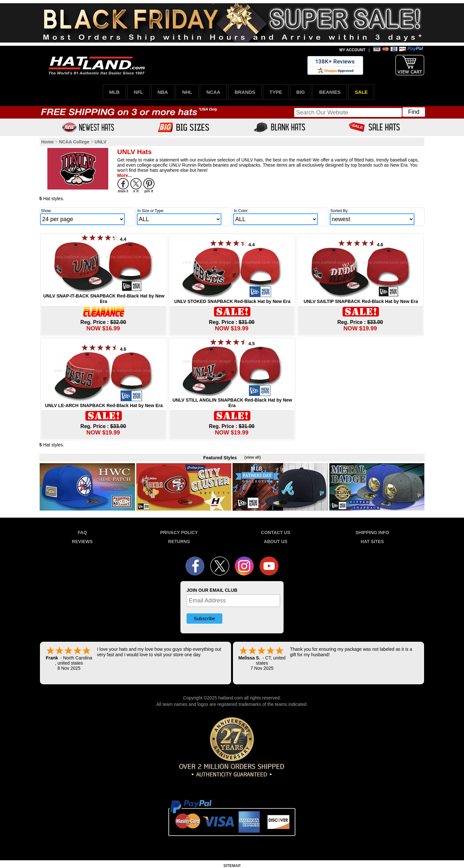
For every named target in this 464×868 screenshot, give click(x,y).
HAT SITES (372, 541)
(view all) (252, 457)
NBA (163, 92)
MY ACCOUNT (352, 50)
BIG (301, 92)
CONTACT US (276, 532)
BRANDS (245, 92)
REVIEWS (82, 541)
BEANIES (330, 92)
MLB (115, 92)
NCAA (213, 92)
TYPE (276, 92)
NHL (187, 92)
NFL (138, 92)
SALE (361, 92)
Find (414, 112)
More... (125, 175)
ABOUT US (276, 541)
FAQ (82, 532)
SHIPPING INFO (372, 532)
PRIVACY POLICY (179, 532)
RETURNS (179, 541)
